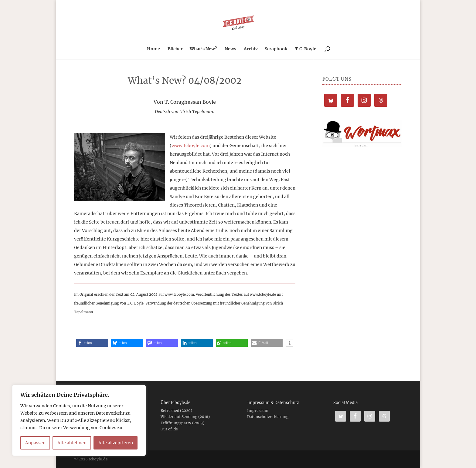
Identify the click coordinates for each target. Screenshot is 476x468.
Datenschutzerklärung (268, 417)
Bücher (175, 49)
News (230, 49)
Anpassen (35, 443)
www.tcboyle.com (191, 146)
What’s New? (203, 49)
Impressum (258, 411)
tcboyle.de (98, 459)
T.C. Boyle (306, 49)
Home (153, 49)
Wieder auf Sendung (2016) (185, 417)
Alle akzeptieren (116, 443)
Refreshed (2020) (176, 411)
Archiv (251, 49)
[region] (79, 420)
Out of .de (169, 429)
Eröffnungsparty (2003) (182, 423)
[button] (92, 343)
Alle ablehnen (72, 443)
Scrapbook (276, 49)
